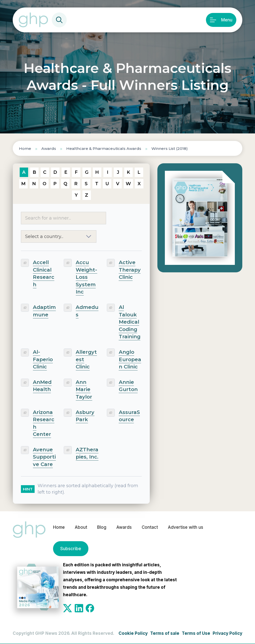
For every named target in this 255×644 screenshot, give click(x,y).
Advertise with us (186, 527)
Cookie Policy (133, 633)
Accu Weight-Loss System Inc (86, 277)
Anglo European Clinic (130, 359)
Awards (49, 148)
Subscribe (70, 549)
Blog (102, 527)
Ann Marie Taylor (84, 389)
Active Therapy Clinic (130, 270)
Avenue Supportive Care (44, 457)
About (81, 527)
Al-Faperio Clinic (43, 359)
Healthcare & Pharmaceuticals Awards (104, 148)
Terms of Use (196, 633)
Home (25, 148)
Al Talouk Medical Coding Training (130, 322)
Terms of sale (165, 633)
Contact (150, 527)
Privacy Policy (227, 633)
